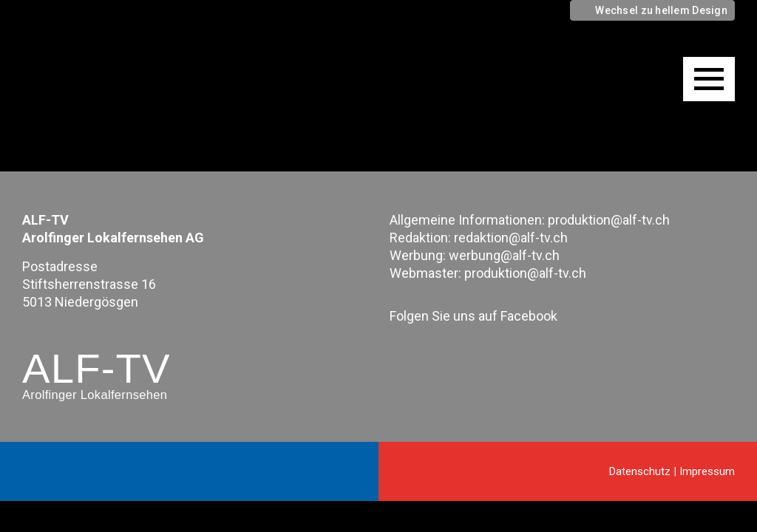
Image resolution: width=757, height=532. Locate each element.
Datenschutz (640, 471)
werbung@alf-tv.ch (504, 255)
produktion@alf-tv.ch (609, 220)
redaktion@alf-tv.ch (511, 238)
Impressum (707, 471)
